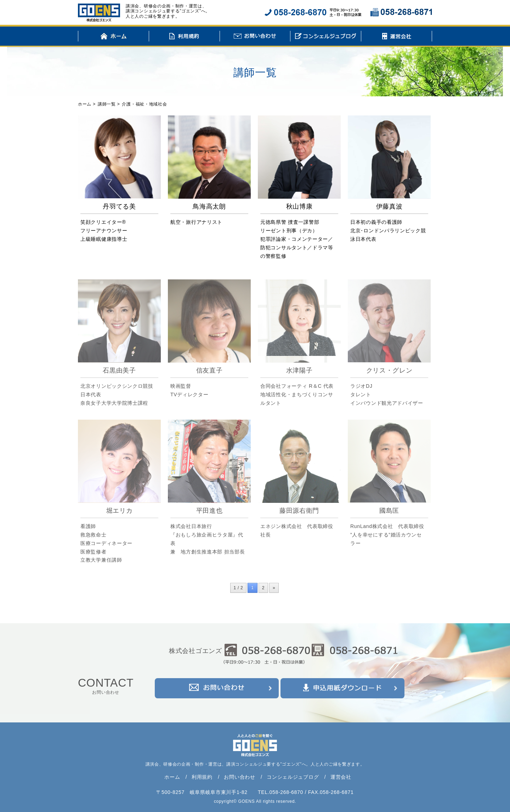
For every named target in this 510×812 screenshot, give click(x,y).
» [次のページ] (274, 588)
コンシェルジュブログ (326, 37)
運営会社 (396, 37)
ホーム (114, 37)
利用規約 (184, 37)
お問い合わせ (255, 37)
